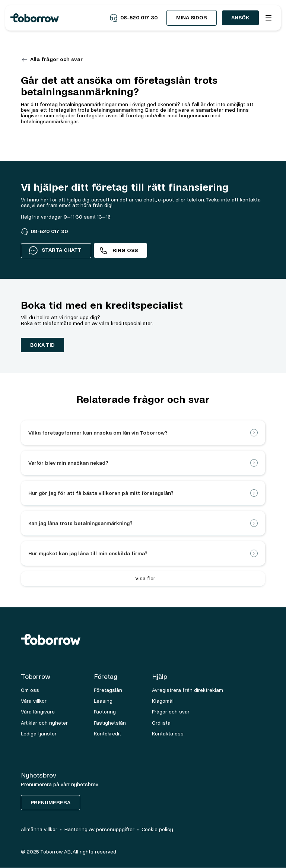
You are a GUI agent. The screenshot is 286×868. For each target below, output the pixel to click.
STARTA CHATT (55, 250)
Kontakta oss (168, 734)
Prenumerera (50, 803)
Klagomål (163, 701)
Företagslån (108, 690)
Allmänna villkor (39, 829)
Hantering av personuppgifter (99, 829)
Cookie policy (157, 829)
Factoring (105, 712)
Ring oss (125, 250)
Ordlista (161, 723)
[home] (60, 18)
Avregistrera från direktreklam (188, 690)
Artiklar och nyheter (44, 723)
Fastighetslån (110, 723)
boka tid (42, 345)
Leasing (103, 701)
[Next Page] (143, 579)
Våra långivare (38, 712)
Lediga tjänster (39, 734)
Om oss (30, 690)
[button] (268, 18)
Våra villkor (34, 701)
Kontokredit (107, 734)
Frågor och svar (171, 712)
